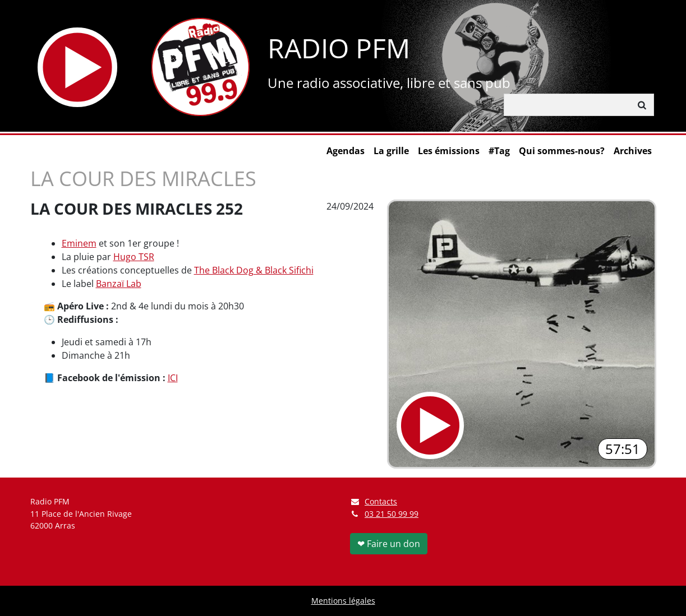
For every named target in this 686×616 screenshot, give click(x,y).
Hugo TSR (134, 257)
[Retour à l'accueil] (201, 67)
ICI (173, 378)
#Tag (499, 151)
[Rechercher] (568, 105)
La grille (391, 151)
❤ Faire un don (389, 544)
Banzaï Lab (119, 284)
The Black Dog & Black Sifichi (254, 270)
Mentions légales (343, 601)
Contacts (374, 501)
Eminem (79, 243)
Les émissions (449, 151)
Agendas (346, 151)
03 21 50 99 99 (392, 514)
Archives (633, 151)
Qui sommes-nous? (562, 151)
